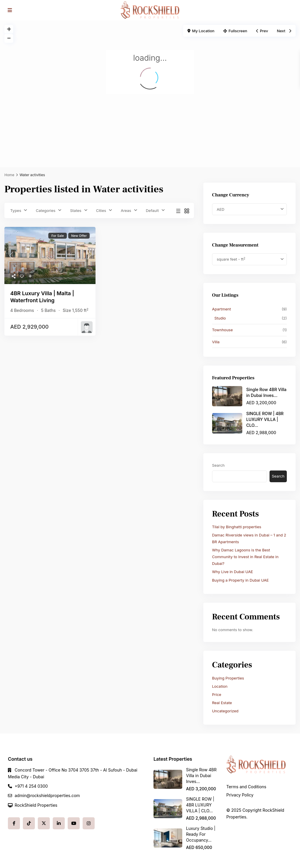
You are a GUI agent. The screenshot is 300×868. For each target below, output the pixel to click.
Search (218, 465)
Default (152, 210)
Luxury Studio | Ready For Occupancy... (201, 834)
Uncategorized (225, 711)
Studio (220, 318)
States (76, 210)
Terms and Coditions (246, 787)
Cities (101, 210)
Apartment (222, 309)
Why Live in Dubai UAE (233, 572)
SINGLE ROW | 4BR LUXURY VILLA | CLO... (265, 419)
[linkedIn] (59, 823)
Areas (126, 210)
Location (220, 686)
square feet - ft (231, 259)
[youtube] (74, 823)
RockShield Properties (36, 805)
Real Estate (222, 703)
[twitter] (44, 823)
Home (9, 175)
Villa (216, 342)
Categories (46, 210)
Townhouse (223, 330)
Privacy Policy (240, 795)
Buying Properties (228, 678)
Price (217, 694)
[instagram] (89, 823)
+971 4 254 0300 (31, 786)
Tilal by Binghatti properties (237, 527)
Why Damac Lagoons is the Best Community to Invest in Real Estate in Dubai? (245, 557)
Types (16, 210)
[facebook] (14, 823)
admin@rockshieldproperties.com (47, 795)
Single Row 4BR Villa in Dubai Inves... (201, 776)
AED (221, 209)
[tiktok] (29, 823)
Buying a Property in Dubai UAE (241, 580)
